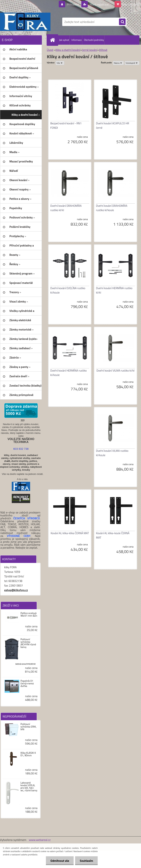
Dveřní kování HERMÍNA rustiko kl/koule (68, 373)
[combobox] (118, 63)
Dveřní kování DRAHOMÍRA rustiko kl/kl (66, 208)
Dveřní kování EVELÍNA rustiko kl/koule (68, 290)
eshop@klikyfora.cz (16, 590)
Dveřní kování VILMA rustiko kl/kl (115, 371)
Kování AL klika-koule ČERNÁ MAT (113, 535)
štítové (103, 50)
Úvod (50, 50)
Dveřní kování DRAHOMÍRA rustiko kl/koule (112, 208)
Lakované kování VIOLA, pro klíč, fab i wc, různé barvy (29, 787)
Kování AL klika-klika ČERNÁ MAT (70, 533)
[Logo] (25, 22)
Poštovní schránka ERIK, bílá (28, 727)
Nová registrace (99, 4)
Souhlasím (86, 861)
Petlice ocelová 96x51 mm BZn (29, 614)
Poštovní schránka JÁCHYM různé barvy (28, 643)
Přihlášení (73, 4)
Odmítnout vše (60, 861)
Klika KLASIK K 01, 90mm (28, 754)
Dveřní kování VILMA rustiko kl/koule (112, 453)
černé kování (90, 50)
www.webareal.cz (40, 840)
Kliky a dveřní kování (68, 50)
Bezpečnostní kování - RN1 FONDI (66, 126)
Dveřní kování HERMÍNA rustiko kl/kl (114, 290)
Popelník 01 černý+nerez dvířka (27, 683)
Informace (76, 40)
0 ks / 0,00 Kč (130, 4)
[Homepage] (53, 40)
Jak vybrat (64, 40)
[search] (122, 22)
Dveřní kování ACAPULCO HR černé (113, 126)
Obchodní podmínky (94, 40)
